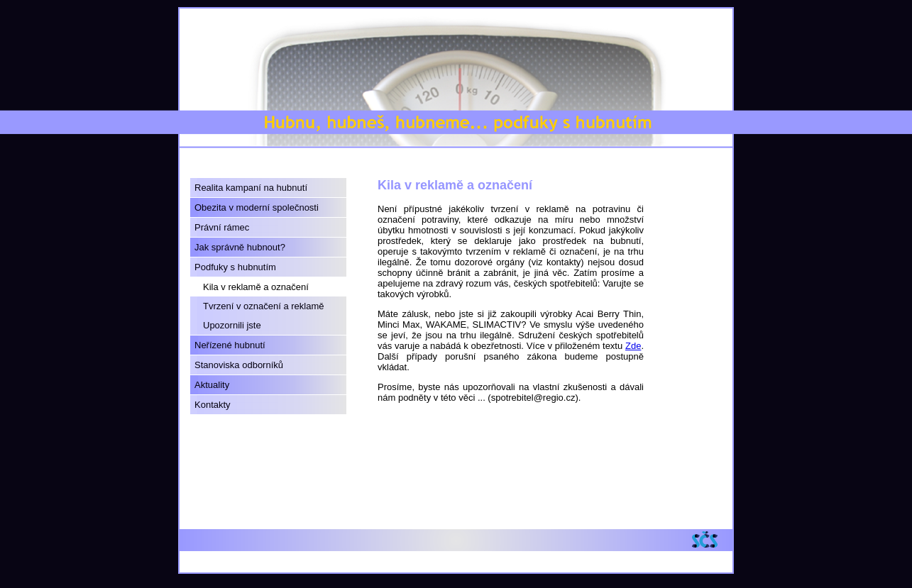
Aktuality (212, 385)
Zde (633, 346)
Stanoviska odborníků (239, 365)
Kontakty (213, 405)
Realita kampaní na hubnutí (251, 188)
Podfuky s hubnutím (235, 267)
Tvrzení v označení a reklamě (264, 306)
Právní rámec (222, 227)
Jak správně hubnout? (240, 247)
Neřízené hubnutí (230, 345)
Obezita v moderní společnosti (257, 207)
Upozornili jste (232, 325)
